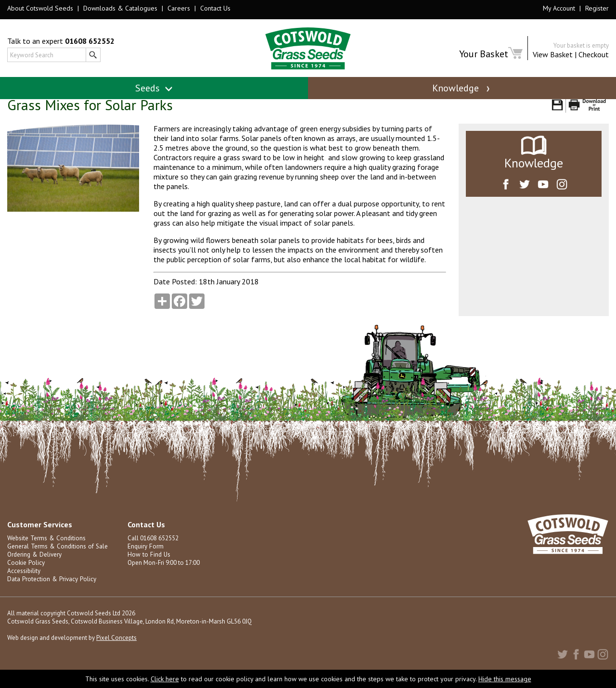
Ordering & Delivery (34, 566)
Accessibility (24, 582)
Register (597, 8)
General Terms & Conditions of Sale (56, 557)
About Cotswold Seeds (40, 8)
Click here (165, 679)
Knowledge (462, 88)
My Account (559, 8)
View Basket (553, 54)
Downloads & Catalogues (120, 8)
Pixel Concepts (116, 649)
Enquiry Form (145, 557)
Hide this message (505, 679)
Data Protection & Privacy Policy (51, 590)
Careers (179, 8)
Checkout (594, 54)
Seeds (154, 88)
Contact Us (215, 8)
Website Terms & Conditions (46, 549)
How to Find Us (148, 566)
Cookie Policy (26, 574)
